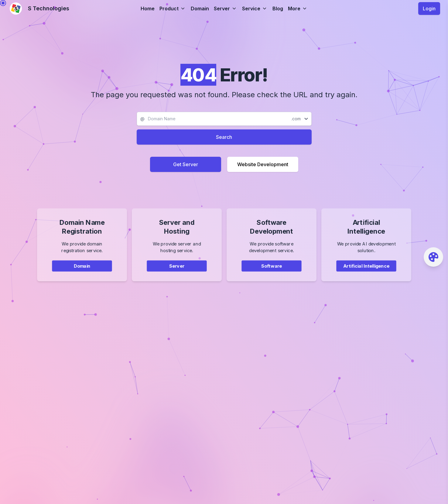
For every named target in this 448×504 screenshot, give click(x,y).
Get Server (186, 164)
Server (226, 9)
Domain (200, 9)
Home (148, 9)
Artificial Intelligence (366, 271)
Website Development (263, 164)
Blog (278, 9)
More (298, 9)
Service (255, 9)
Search (224, 137)
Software (271, 271)
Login (429, 9)
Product (173, 9)
